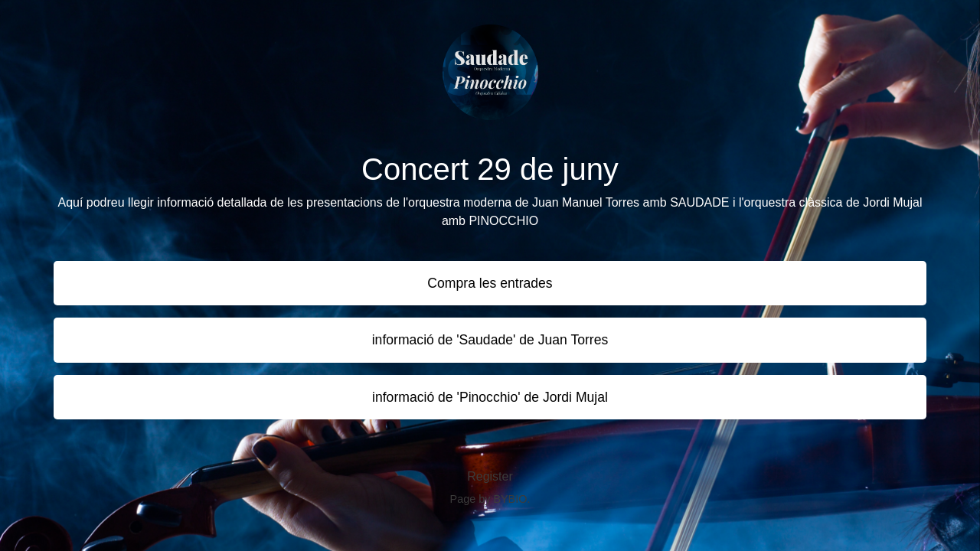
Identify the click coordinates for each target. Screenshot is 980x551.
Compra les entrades (490, 283)
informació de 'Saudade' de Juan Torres (490, 340)
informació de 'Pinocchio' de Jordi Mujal (490, 397)
